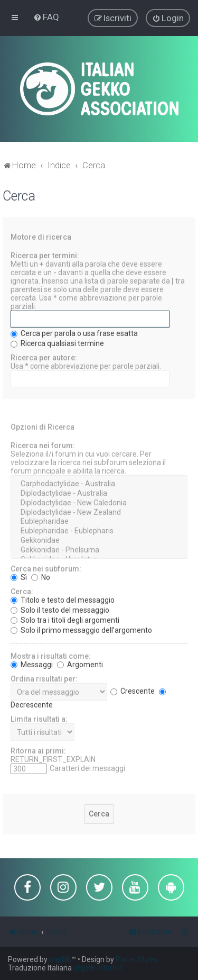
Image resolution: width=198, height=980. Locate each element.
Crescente (133, 691)
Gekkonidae (99, 540)
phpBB (60, 959)
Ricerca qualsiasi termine (57, 343)
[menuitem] (46, 17)
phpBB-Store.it (98, 968)
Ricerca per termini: (45, 255)
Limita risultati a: (39, 718)
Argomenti (80, 664)
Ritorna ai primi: (38, 750)
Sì (19, 576)
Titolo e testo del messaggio (63, 599)
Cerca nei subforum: (46, 568)
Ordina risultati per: (44, 678)
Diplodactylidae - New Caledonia (99, 503)
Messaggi (32, 664)
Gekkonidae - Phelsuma (99, 550)
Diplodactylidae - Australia (99, 493)
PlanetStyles (137, 959)
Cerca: (22, 591)
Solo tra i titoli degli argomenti (65, 619)
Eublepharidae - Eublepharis (99, 531)
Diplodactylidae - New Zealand (99, 512)
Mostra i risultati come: (51, 655)
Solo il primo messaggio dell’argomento (81, 629)
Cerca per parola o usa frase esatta (74, 333)
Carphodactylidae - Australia (99, 484)
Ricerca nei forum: (43, 445)
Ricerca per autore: (44, 357)
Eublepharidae (99, 521)
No (41, 576)
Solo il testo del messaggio (60, 609)
